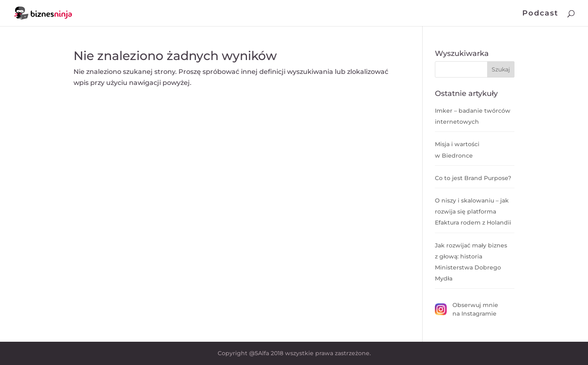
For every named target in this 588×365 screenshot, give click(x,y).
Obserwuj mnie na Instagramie (467, 309)
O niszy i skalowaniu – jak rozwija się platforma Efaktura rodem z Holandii (473, 211)
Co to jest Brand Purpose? (473, 178)
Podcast (540, 14)
